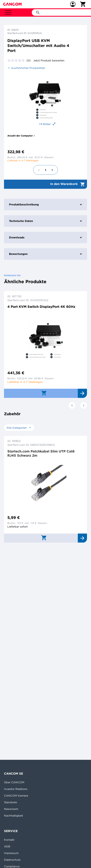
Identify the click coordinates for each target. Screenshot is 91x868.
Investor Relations (16, 789)
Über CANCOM (14, 782)
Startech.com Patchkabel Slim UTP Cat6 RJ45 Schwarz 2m (41, 453)
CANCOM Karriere (16, 796)
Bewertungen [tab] (45, 254)
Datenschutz (12, 860)
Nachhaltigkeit (13, 816)
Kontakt (9, 840)
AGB (7, 846)
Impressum (11, 853)
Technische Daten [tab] (45, 221)
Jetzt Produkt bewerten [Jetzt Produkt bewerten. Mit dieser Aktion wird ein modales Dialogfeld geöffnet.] (49, 60)
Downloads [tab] (45, 237)
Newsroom (11, 809)
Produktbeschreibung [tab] (45, 204)
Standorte (10, 802)
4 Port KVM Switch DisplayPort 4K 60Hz (41, 307)
